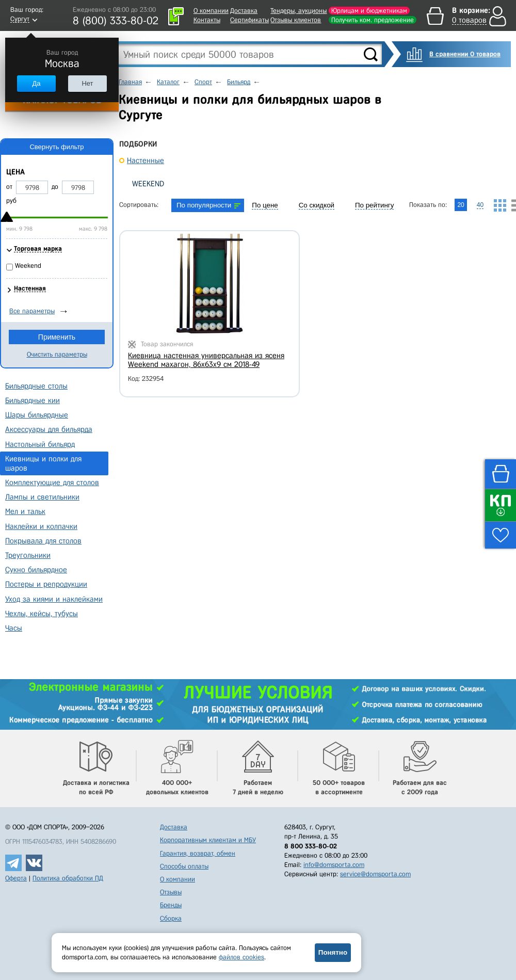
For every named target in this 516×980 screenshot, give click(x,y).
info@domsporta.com (334, 865)
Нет (87, 83)
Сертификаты (249, 20)
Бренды (171, 905)
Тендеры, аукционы (299, 11)
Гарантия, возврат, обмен (198, 853)
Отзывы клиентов (296, 20)
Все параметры (32, 311)
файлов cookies (241, 957)
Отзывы (171, 892)
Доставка (244, 11)
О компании (211, 11)
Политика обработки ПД (68, 878)
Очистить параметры (57, 354)
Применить (57, 337)
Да (36, 83)
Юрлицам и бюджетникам (369, 11)
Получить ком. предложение (373, 20)
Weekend (148, 184)
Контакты (207, 20)
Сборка (171, 918)
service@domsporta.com (375, 874)
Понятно (333, 952)
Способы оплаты (184, 866)
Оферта (16, 878)
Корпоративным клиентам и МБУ (208, 840)
